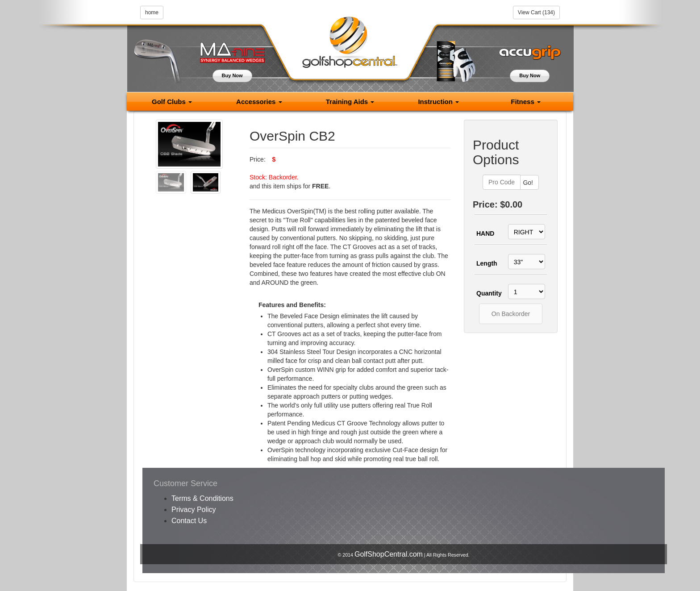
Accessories (259, 102)
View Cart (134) (536, 12)
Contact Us (189, 521)
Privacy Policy (194, 510)
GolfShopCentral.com (389, 554)
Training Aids (350, 102)
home (152, 12)
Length (487, 263)
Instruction (438, 102)
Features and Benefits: (292, 305)
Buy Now (232, 75)
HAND (485, 233)
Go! (528, 183)
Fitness (526, 102)
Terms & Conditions (202, 498)
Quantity (487, 293)
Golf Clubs (172, 102)
